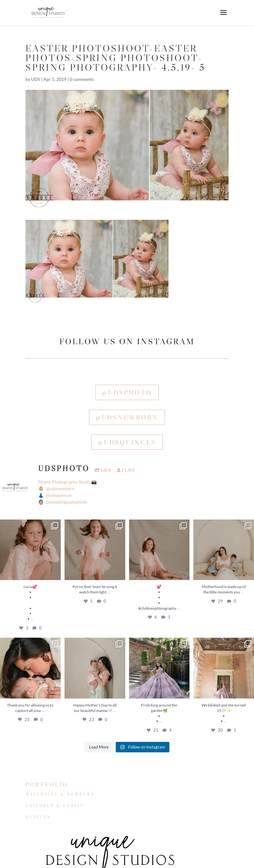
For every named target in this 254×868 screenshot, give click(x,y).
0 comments (82, 79)
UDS (36, 79)
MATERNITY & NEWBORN (60, 794)
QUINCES (38, 817)
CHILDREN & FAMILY (55, 806)
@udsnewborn (127, 417)
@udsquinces (127, 442)
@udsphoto (127, 392)
